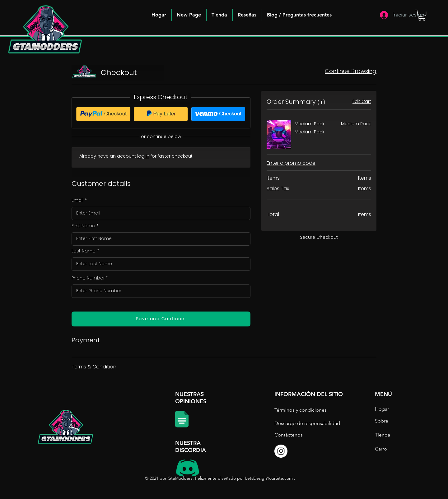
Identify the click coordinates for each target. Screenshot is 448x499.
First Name (83, 226)
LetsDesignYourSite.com (269, 478)
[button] (299, 15)
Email (77, 200)
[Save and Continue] (161, 319)
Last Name (84, 251)
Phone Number (88, 278)
